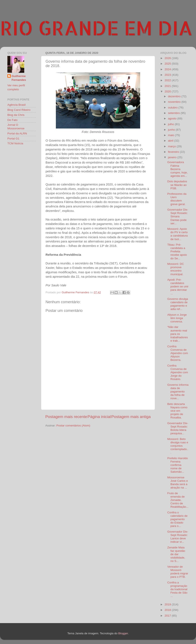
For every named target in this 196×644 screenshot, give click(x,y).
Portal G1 (13, 139)
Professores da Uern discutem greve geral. (177, 199)
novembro (175, 102)
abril (171, 141)
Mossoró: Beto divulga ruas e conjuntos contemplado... (178, 446)
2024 (168, 69)
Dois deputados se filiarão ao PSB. (177, 185)
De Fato (12, 120)
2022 (168, 80)
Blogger (123, 633)
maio (171, 135)
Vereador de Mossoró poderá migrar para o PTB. (178, 572)
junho (172, 130)
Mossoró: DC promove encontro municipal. (176, 269)
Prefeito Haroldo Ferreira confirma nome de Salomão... (178, 465)
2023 (168, 75)
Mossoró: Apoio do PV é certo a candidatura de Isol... (178, 234)
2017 (168, 616)
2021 (168, 86)
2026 (168, 58)
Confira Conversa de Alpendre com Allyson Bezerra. (178, 353)
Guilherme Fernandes (19, 78)
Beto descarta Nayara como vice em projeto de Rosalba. (177, 411)
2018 (168, 610)
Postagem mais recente (66, 417)
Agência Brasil (16, 105)
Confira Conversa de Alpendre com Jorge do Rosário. (178, 372)
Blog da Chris (16, 115)
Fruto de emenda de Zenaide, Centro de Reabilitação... (178, 500)
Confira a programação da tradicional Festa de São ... (177, 589)
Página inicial (99, 417)
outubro (173, 108)
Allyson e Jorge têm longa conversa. (177, 318)
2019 (168, 604)
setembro (174, 113)
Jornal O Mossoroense (16, 126)
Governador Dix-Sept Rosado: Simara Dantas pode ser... (178, 216)
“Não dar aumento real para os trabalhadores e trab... (178, 334)
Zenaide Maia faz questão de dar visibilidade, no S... (176, 554)
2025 (168, 64)
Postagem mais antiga (131, 417)
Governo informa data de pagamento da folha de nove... (178, 392)
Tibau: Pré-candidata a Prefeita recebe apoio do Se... (177, 252)
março (172, 146)
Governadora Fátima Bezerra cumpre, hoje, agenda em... (178, 169)
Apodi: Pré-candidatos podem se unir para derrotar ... (178, 287)
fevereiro (174, 152)
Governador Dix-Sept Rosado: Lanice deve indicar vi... (178, 537)
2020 (168, 91)
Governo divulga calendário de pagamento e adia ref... (178, 304)
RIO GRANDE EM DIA (96, 28)
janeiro (173, 157)
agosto (173, 118)
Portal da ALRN (17, 133)
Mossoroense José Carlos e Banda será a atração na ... (178, 483)
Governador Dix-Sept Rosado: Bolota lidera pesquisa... (178, 428)
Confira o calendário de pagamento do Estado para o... (177, 519)
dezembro (175, 96)
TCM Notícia (15, 143)
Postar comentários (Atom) (73, 425)
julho (171, 124)
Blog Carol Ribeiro (19, 110)
